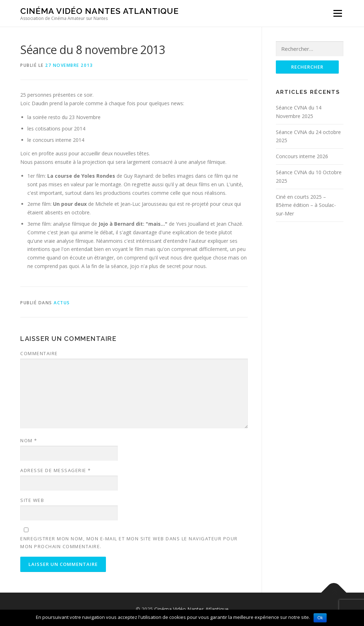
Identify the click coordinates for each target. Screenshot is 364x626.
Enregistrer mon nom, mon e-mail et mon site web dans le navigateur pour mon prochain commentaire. (129, 542)
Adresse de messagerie (56, 470)
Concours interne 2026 (302, 156)
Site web (32, 500)
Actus (62, 303)
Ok (320, 618)
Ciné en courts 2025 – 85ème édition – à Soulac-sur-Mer (306, 205)
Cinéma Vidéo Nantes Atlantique (100, 11)
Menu (338, 13)
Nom (29, 440)
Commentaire (39, 353)
